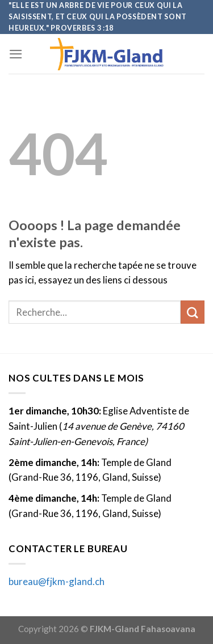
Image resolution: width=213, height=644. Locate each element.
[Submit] (193, 312)
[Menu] (16, 54)
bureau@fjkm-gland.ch (57, 581)
